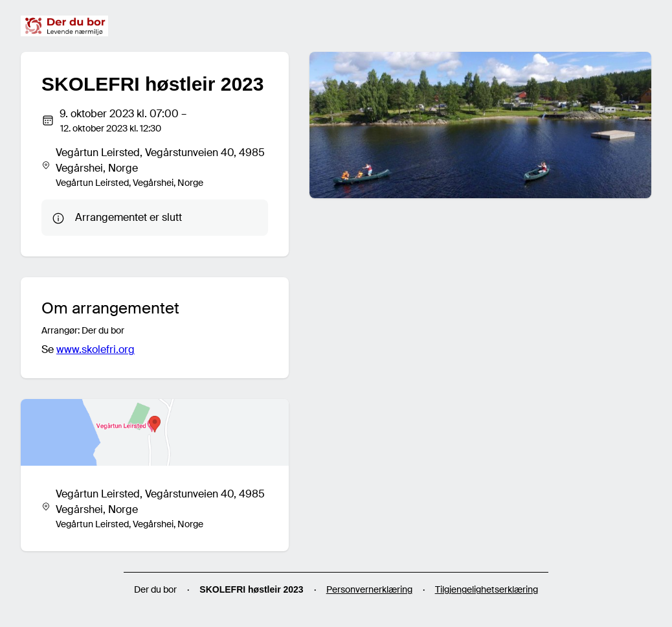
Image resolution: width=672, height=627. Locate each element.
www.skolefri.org (95, 349)
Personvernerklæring (369, 589)
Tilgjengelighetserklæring (487, 589)
